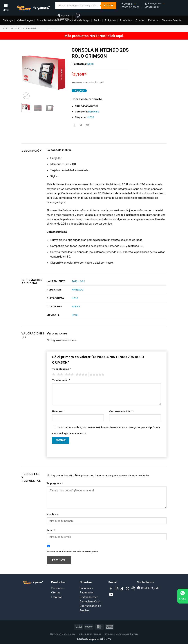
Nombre (58, 411)
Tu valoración (61, 380)
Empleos (50, 29)
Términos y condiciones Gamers (121, 634)
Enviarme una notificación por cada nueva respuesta (72, 552)
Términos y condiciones (63, 634)
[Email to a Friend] (87, 125)
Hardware (94, 112)
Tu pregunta (55, 483)
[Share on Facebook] (75, 125)
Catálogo (8, 20)
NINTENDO (78, 290)
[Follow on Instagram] (117, 589)
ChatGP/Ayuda (148, 588)
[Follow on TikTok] (122, 589)
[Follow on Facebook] (111, 589)
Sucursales (11, 29)
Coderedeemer (89, 597)
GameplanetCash (32, 29)
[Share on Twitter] (81, 125)
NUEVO (76, 306)
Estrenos (57, 597)
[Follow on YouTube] (111, 595)
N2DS (91, 64)
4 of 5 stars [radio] (81, 375)
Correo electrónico (121, 411)
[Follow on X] (128, 589)
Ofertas (56, 593)
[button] (26, 96)
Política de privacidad (90, 634)
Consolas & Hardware (49, 20)
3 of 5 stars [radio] (69, 375)
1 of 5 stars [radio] (53, 375)
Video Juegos (25, 20)
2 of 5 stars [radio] (59, 375)
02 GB (75, 315)
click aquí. (116, 36)
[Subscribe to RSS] (133, 589)
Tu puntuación (61, 369)
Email (51, 530)
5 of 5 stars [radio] (96, 375)
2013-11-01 (78, 281)
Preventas (57, 588)
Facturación (87, 593)
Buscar (109, 5)
